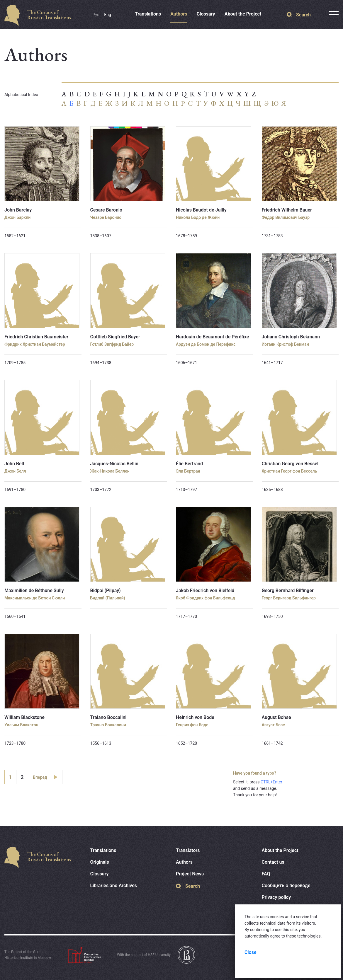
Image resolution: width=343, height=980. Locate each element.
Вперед (40, 777)
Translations (148, 14)
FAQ (266, 874)
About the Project (243, 14)
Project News (190, 874)
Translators (188, 850)
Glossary (206, 14)
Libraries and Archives (114, 886)
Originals (100, 862)
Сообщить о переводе (286, 886)
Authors (179, 14)
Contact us (273, 862)
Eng (108, 15)
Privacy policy (276, 897)
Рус (96, 15)
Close (251, 952)
